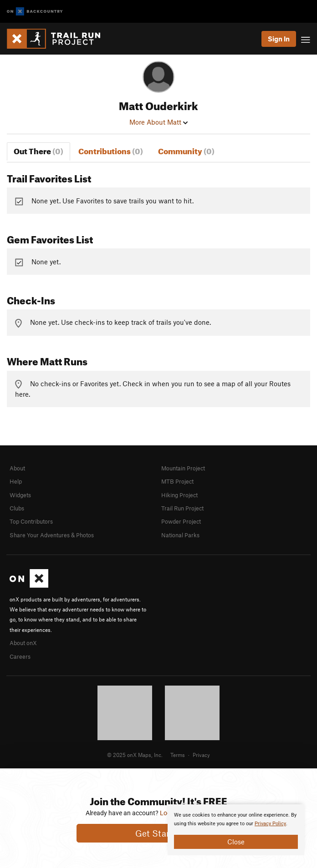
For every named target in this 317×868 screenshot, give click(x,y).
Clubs (17, 508)
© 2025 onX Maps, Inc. (135, 755)
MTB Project (177, 481)
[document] (236, 830)
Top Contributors (31, 521)
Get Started (159, 833)
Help (16, 481)
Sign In (279, 39)
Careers (20, 656)
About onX (23, 643)
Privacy (201, 755)
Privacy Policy (270, 824)
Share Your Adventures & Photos (52, 535)
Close (236, 842)
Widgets (20, 495)
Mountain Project (183, 468)
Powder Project (181, 521)
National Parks (180, 535)
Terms (178, 755)
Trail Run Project (182, 508)
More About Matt (158, 122)
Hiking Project (179, 495)
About (17, 468)
